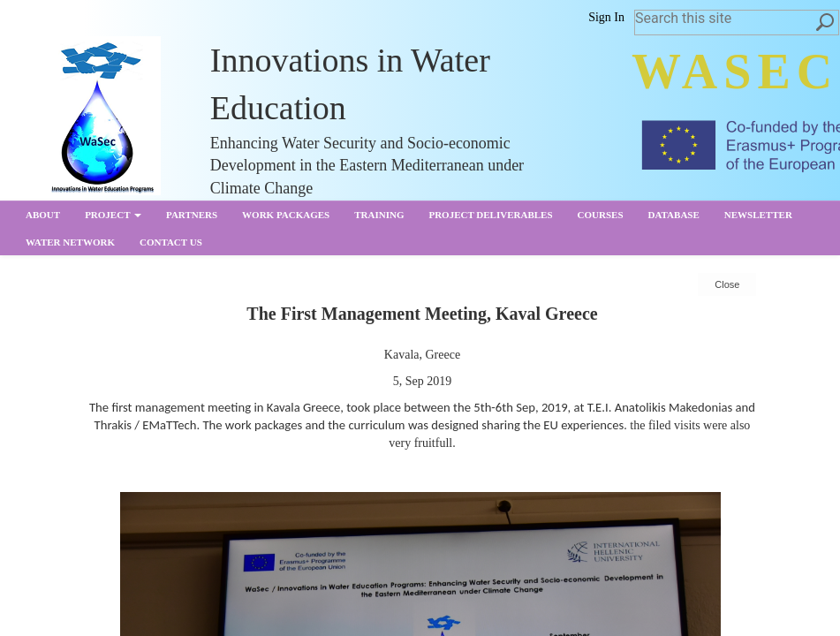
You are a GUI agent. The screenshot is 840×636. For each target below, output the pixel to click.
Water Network (70, 242)
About (43, 215)
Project (113, 215)
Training (379, 215)
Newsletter (758, 215)
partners (192, 215)
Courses (601, 215)
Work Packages (286, 215)
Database (674, 215)
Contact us (171, 242)
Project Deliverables (490, 215)
